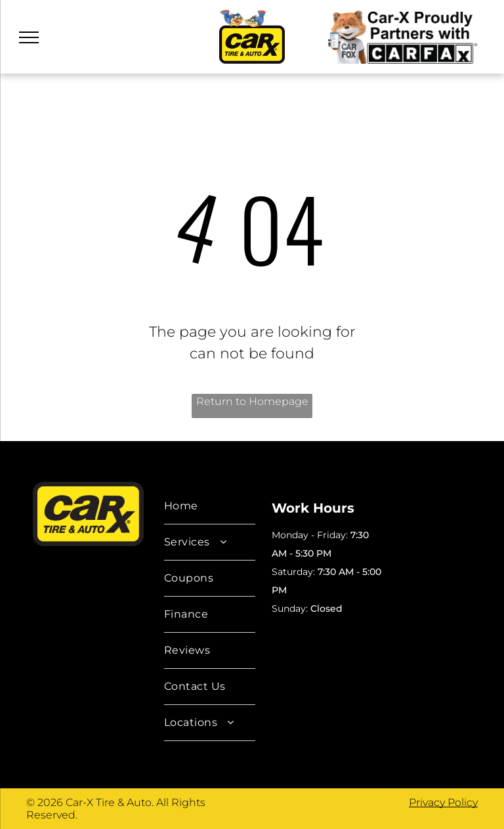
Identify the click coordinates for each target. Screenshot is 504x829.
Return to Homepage (252, 401)
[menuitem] (210, 506)
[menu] (29, 37)
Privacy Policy (443, 802)
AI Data (282, 629)
